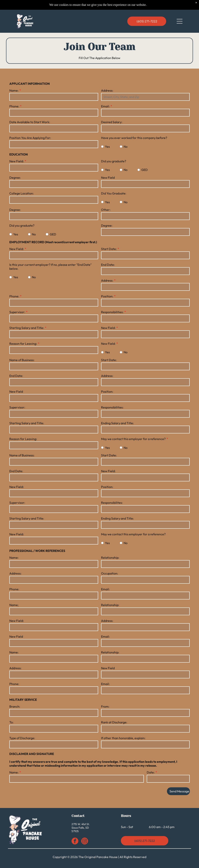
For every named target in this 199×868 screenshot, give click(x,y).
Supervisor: (17, 312)
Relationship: (110, 558)
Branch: (15, 706)
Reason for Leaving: (23, 344)
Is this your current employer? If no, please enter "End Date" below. (50, 267)
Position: (107, 296)
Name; (14, 605)
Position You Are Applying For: (30, 138)
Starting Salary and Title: (27, 328)
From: (105, 706)
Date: (151, 772)
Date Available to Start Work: (30, 122)
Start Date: (109, 249)
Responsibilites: (112, 503)
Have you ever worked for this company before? (134, 138)
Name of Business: (22, 360)
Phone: (14, 106)
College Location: (21, 193)
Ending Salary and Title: (117, 423)
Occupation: (110, 573)
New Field (108, 178)
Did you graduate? (114, 161)
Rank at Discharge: (114, 722)
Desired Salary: (112, 122)
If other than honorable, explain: (123, 738)
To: (11, 722)
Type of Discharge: (22, 738)
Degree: (15, 178)
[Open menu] (180, 21)
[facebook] (75, 841)
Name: (14, 90)
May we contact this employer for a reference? (133, 439)
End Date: (108, 265)
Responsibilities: (112, 312)
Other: (106, 210)
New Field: (17, 161)
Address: (107, 90)
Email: (105, 106)
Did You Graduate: (114, 193)
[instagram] (85, 841)
